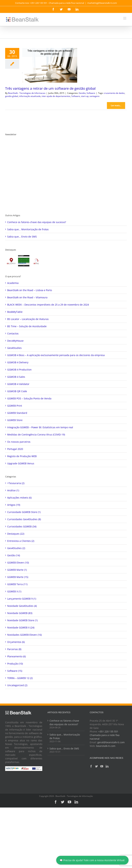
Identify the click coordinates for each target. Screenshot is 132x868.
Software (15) (15, 671)
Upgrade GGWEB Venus (21, 463)
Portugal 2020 (15, 449)
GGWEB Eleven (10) (18, 563)
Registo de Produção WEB (22, 456)
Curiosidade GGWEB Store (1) (24, 512)
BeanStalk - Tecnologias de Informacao (27, 93)
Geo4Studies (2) (16, 548)
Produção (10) (15, 664)
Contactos (13, 333)
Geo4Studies (14, 348)
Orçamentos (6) (16, 642)
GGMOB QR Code (17, 391)
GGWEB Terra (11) (17, 584)
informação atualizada (30, 96)
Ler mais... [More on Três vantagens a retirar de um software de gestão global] (116, 105)
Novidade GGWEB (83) (20, 613)
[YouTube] (102, 766)
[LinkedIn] (107, 766)
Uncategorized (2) (17, 685)
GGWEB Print (15, 406)
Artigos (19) (14, 505)
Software (91, 93)
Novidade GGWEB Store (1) (22, 620)
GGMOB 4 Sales (16, 377)
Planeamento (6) (16, 656)
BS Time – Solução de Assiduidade (27, 326)
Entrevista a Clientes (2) (21, 541)
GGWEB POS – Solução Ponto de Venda (29, 398)
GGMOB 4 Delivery (18, 362)
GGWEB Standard (17, 413)
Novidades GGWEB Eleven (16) (24, 635)
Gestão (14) (14, 555)
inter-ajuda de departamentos (56, 96)
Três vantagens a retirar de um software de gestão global (50, 88)
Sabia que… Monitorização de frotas (28, 229)
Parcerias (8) (14, 649)
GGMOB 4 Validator (18, 384)
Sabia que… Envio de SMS (22, 237)
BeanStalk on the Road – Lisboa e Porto (30, 290)
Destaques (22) (16, 534)
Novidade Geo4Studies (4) (22, 606)
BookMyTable (15, 312)
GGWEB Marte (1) (17, 570)
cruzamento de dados (114, 93)
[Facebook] (91, 766)
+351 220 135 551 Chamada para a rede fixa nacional (105, 735)
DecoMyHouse (15, 341)
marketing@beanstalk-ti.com (102, 3)
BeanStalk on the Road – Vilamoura (27, 297)
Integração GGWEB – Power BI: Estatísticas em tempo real (40, 427)
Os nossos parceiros (19, 442)
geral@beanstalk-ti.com (111, 742)
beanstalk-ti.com (106, 746)
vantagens (95, 96)
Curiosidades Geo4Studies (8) (24, 519)
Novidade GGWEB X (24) (21, 627)
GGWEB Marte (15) (18, 577)
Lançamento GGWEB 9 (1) (22, 599)
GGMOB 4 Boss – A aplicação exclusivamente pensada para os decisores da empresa (56, 355)
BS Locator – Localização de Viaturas (28, 319)
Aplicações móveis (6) (19, 498)
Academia (13, 283)
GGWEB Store (15, 420)
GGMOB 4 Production (19, 370)
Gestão (82, 93)
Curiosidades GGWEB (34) (22, 526)
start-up (85, 96)
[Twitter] (96, 766)
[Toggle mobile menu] (125, 18)
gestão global (12, 96)
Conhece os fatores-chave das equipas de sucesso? (37, 222)
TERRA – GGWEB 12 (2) (20, 678)
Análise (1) (13, 490)
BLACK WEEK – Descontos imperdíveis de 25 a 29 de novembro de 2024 (48, 305)
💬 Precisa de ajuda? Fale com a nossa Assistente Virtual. (92, 860)
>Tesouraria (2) (16, 483)
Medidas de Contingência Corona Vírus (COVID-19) (36, 435)
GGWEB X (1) (14, 591)
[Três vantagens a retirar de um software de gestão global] (50, 65)
